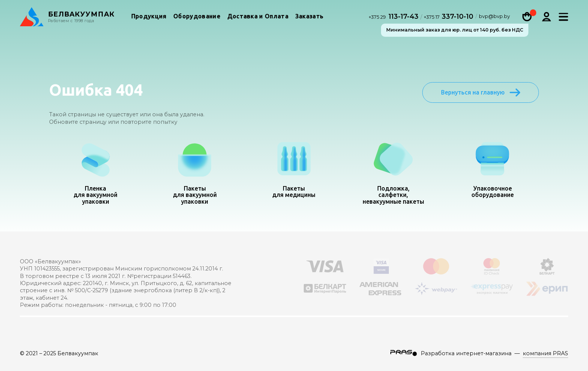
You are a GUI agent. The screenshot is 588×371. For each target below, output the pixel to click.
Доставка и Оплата (258, 17)
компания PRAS (545, 353)
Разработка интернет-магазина (466, 353)
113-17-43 (394, 17)
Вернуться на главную (481, 92)
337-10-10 (449, 17)
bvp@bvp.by (494, 17)
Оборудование (197, 17)
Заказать (309, 17)
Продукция (149, 17)
